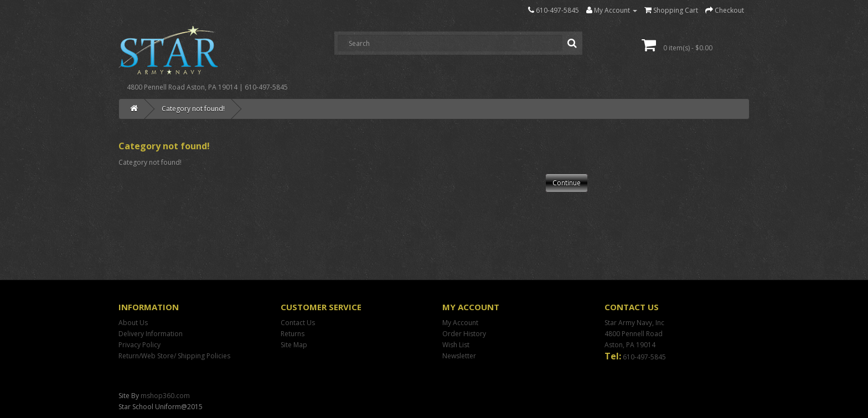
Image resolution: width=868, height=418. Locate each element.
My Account (460, 323)
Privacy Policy (139, 345)
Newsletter (459, 356)
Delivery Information (151, 334)
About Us (133, 323)
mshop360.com (165, 396)
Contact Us (298, 323)
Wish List (456, 345)
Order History (464, 334)
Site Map (294, 345)
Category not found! (193, 109)
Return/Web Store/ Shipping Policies (174, 356)
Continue (567, 183)
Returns (293, 334)
